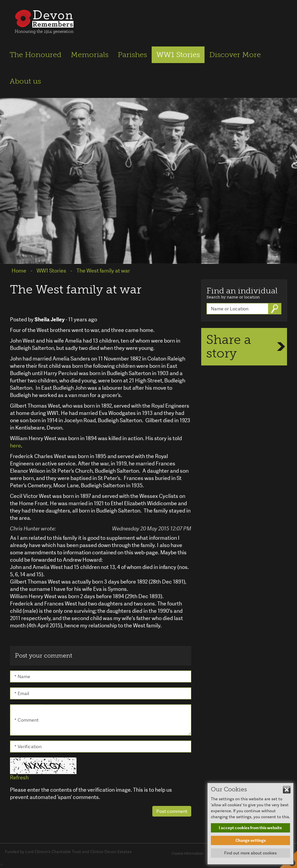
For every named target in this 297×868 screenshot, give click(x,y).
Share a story (229, 347)
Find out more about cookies (250, 853)
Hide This (287, 790)
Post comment (172, 811)
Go (275, 309)
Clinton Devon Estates (111, 852)
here (15, 446)
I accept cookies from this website (250, 828)
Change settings (251, 840)
